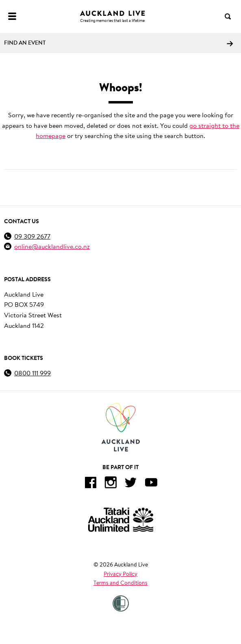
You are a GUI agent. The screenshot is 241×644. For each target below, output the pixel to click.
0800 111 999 (33, 373)
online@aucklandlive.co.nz (52, 246)
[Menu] (12, 16)
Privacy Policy (120, 574)
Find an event (118, 43)
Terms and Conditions (120, 583)
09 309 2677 (32, 236)
